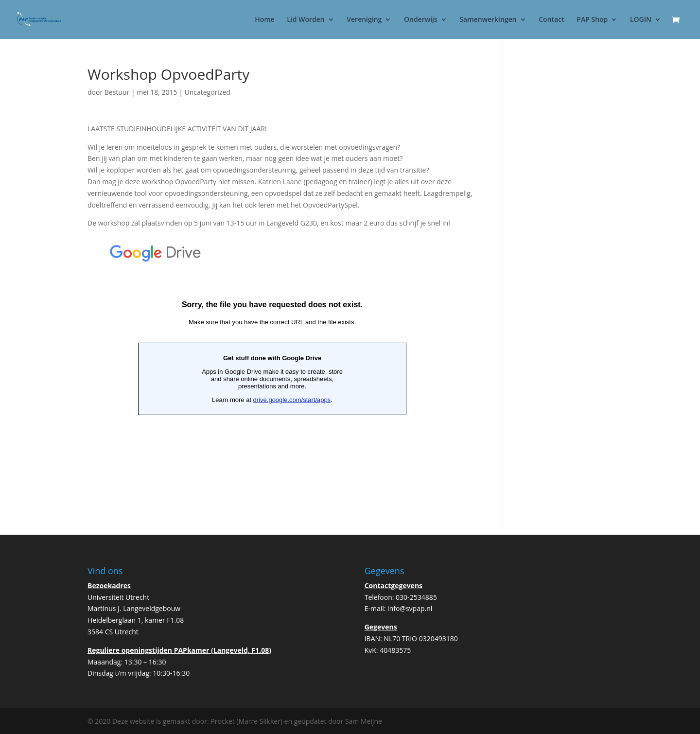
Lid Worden (306, 20)
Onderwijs (421, 20)
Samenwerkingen (488, 20)
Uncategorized (207, 92)
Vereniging (364, 20)
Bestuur (117, 92)
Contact (551, 20)
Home (265, 20)
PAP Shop (592, 20)
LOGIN (641, 20)
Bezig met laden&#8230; (272, 357)
